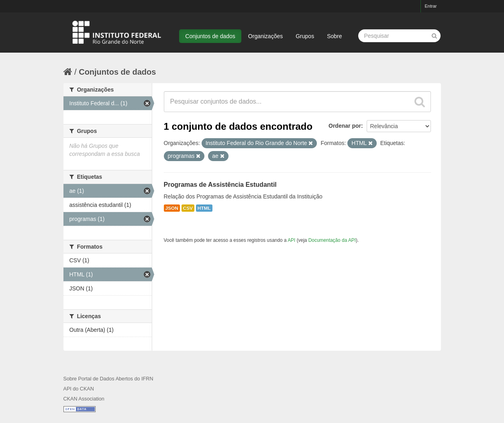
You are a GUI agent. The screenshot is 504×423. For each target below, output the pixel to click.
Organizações (265, 36)
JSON (172, 208)
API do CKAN (79, 389)
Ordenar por (345, 126)
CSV (188, 208)
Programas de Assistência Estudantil (220, 185)
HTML (204, 208)
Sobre (334, 36)
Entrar (431, 6)
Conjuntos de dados (210, 36)
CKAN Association (84, 399)
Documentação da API (332, 240)
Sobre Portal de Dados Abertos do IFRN (108, 379)
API (291, 240)
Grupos (305, 36)
